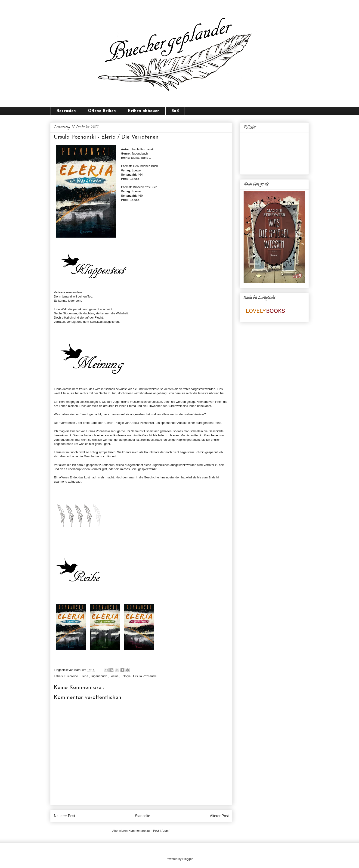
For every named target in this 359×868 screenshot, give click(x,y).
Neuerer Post (65, 816)
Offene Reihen (102, 111)
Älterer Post (219, 816)
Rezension (66, 111)
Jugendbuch (99, 676)
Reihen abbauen (144, 111)
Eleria (85, 676)
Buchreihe (72, 676)
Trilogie (126, 676)
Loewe (115, 676)
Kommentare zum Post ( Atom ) (149, 831)
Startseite (142, 816)
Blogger (187, 859)
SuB (175, 111)
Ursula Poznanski (145, 676)
